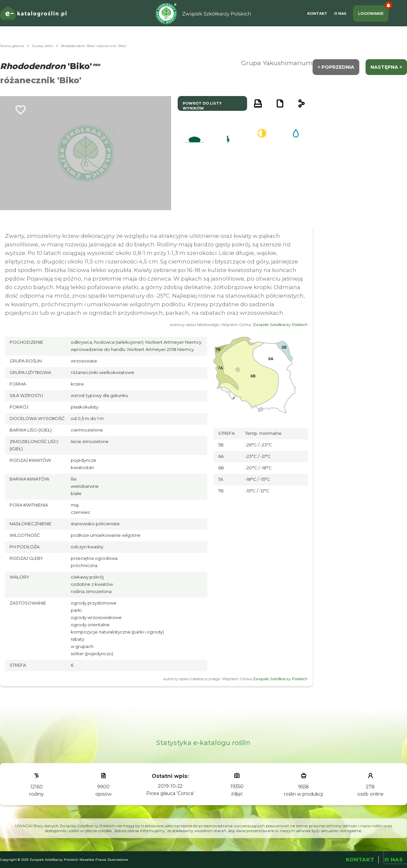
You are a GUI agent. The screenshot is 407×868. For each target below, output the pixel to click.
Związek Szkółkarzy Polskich (280, 324)
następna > (386, 67)
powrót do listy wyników (202, 106)
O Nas (340, 13)
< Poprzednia (336, 67)
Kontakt (317, 13)
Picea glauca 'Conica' (170, 793)
